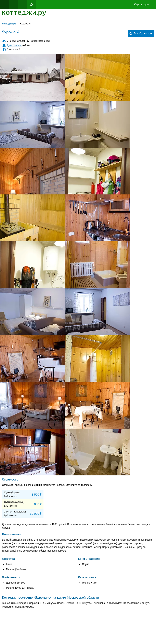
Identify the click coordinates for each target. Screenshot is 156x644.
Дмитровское (14, 45)
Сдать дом (142, 4)
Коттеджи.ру (9, 24)
